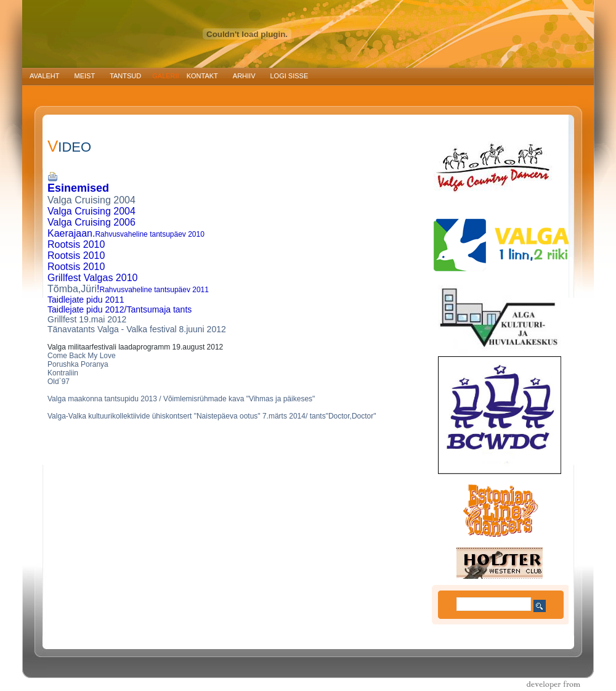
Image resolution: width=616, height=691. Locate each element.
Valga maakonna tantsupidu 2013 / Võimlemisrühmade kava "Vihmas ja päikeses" (181, 399)
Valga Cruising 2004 (91, 200)
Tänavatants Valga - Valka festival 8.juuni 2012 (137, 329)
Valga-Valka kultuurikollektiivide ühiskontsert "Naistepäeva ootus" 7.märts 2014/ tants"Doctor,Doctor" (212, 416)
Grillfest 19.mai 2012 (87, 319)
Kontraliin (63, 373)
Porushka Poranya (78, 364)
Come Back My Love (82, 356)
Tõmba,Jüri (72, 289)
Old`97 (59, 382)
